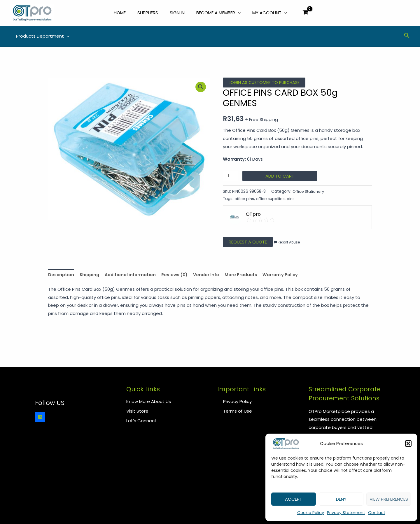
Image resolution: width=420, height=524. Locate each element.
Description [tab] (62, 276)
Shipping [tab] (91, 276)
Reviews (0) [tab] (179, 276)
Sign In (177, 13)
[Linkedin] (40, 417)
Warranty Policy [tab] (288, 276)
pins (294, 200)
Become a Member (218, 13)
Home (120, 13)
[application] (238, 13)
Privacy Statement (346, 513)
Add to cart (280, 177)
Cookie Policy (311, 513)
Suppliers (148, 13)
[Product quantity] (231, 177)
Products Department (41, 37)
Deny (341, 499)
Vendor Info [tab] (212, 276)
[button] (408, 444)
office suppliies (273, 200)
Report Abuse (288, 243)
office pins (245, 200)
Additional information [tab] (133, 276)
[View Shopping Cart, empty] (305, 13)
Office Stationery (310, 192)
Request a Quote (248, 243)
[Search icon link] (407, 37)
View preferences (389, 499)
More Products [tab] (248, 276)
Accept (294, 499)
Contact (377, 513)
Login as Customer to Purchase (266, 83)
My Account (270, 13)
